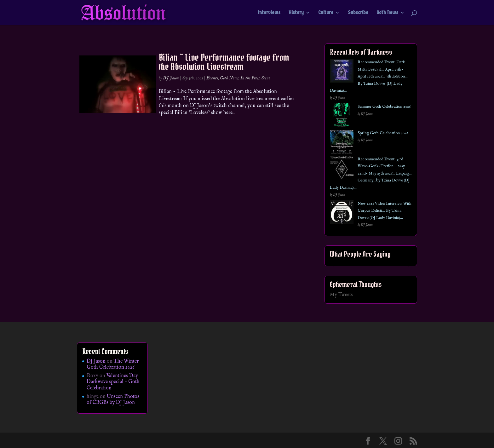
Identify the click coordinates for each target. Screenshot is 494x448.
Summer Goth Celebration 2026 (384, 107)
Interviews (269, 13)
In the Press (250, 78)
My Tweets (341, 295)
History (296, 13)
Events (212, 78)
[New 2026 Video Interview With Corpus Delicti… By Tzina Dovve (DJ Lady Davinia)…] (342, 213)
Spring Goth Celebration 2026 (383, 133)
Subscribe (358, 13)
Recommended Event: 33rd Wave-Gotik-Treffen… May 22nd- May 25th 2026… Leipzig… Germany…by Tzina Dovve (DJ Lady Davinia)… (371, 173)
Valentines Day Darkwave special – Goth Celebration (113, 382)
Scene (266, 78)
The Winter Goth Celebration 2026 (113, 364)
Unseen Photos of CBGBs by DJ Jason (113, 400)
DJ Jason (171, 78)
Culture (326, 13)
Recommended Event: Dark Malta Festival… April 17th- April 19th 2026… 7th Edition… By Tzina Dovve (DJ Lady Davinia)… (369, 76)
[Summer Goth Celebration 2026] (342, 116)
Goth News (387, 13)
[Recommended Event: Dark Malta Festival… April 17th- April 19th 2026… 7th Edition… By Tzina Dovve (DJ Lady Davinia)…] (342, 72)
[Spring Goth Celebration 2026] (342, 143)
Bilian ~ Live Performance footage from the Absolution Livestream (224, 62)
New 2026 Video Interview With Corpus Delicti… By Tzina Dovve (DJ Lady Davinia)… (385, 211)
